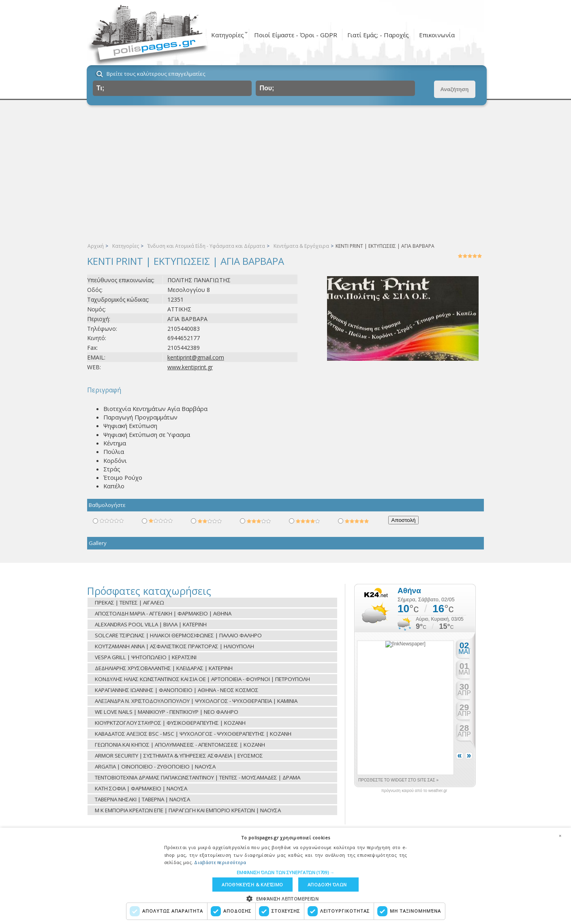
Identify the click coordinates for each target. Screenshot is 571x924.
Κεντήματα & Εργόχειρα (301, 246)
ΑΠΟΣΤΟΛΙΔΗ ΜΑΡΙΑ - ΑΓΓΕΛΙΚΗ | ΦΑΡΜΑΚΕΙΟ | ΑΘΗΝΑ (163, 613)
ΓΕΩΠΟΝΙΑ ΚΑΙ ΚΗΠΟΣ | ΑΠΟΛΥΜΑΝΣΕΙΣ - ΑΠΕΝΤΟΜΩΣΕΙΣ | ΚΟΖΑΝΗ (180, 745)
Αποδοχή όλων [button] (327, 885)
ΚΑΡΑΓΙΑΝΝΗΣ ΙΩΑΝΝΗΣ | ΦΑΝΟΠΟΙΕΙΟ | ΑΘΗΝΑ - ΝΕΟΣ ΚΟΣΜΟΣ (177, 690)
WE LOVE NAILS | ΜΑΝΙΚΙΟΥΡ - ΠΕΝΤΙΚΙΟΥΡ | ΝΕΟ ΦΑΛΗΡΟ (167, 712)
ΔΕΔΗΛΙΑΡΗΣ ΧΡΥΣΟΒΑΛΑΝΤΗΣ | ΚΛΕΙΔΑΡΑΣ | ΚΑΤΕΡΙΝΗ (164, 668)
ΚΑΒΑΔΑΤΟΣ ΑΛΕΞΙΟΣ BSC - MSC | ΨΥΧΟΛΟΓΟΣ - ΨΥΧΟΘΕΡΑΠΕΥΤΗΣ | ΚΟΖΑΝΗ (193, 734)
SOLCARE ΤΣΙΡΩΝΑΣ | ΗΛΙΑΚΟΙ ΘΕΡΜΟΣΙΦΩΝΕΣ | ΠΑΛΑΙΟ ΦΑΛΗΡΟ (178, 635)
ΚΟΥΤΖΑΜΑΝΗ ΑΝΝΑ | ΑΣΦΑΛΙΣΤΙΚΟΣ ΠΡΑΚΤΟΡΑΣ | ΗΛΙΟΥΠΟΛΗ (174, 646)
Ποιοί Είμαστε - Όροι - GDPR (296, 35)
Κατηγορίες (228, 35)
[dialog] (285, 876)
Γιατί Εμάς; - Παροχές (378, 35)
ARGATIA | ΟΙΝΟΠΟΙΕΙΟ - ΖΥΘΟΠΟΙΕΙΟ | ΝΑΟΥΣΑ (155, 766)
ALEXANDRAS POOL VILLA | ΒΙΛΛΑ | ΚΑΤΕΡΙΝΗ (151, 624)
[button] (285, 872)
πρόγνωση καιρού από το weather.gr (414, 791)
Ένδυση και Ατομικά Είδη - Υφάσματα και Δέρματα (206, 246)
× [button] (560, 836)
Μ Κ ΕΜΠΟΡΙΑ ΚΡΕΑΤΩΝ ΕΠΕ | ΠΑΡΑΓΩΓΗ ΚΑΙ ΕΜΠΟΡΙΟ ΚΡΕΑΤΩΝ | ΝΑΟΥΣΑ (188, 810)
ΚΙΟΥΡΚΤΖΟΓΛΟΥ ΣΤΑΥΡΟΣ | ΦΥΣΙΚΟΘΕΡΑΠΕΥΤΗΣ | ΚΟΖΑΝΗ (170, 723)
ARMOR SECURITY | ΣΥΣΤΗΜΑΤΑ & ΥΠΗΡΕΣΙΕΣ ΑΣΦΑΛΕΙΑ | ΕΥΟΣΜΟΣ (179, 756)
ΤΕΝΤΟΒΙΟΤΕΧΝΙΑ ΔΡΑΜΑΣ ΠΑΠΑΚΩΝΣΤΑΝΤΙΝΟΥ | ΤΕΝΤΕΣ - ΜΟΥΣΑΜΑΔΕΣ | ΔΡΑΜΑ (198, 777)
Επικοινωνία (437, 35)
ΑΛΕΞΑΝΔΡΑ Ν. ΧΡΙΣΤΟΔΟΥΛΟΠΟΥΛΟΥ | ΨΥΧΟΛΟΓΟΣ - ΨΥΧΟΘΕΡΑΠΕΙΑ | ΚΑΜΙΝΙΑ (196, 701)
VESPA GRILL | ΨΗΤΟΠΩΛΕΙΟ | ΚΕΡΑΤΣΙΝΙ (146, 657)
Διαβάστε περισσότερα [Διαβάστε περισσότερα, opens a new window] (220, 862)
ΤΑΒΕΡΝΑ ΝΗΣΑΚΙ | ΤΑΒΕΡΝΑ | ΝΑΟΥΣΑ (142, 799)
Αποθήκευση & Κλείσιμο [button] (252, 885)
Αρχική (96, 246)
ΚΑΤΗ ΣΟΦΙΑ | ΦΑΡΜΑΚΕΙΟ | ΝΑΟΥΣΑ (141, 788)
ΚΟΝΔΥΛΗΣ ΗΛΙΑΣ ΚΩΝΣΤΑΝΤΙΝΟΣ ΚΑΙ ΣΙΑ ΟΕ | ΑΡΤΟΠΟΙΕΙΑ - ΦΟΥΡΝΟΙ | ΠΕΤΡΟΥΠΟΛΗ (202, 679)
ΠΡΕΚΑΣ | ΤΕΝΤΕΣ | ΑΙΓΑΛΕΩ (129, 603)
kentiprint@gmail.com (196, 357)
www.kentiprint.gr (190, 367)
